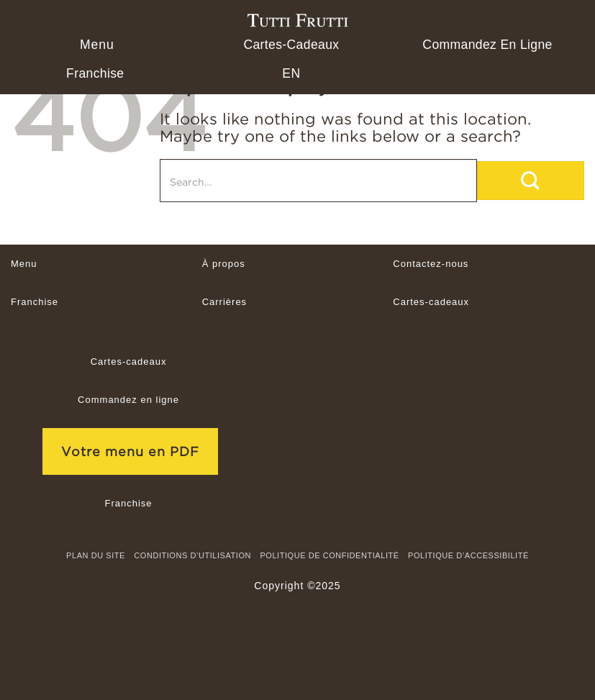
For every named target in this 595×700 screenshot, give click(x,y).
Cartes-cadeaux (291, 45)
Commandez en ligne (487, 45)
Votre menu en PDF (130, 451)
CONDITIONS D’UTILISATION (192, 555)
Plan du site (96, 555)
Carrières (224, 302)
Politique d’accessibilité (468, 555)
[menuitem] (291, 74)
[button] (95, 45)
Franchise (95, 73)
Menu (24, 264)
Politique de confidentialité (329, 555)
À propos (224, 264)
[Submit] (531, 180)
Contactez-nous (431, 264)
